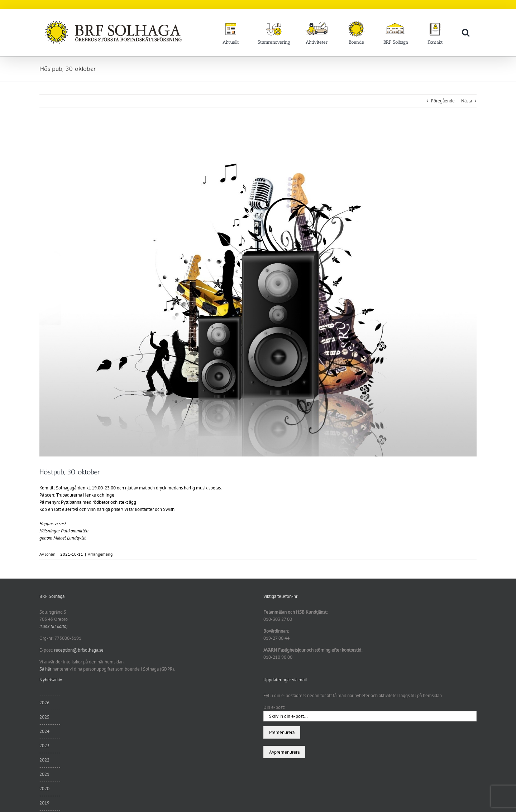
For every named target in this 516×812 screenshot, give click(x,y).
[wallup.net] (258, 293)
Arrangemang (100, 554)
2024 (44, 731)
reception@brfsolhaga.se (79, 650)
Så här (45, 669)
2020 (44, 789)
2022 (44, 760)
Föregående (443, 101)
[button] (466, 32)
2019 (44, 803)
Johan (50, 554)
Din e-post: (274, 707)
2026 (44, 703)
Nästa (467, 101)
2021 (44, 774)
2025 (44, 717)
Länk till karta (53, 626)
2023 (44, 746)
